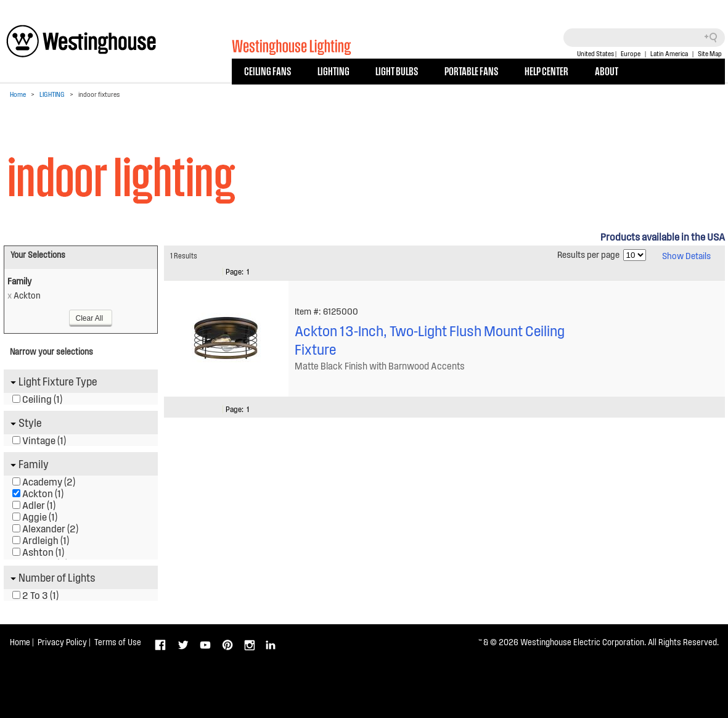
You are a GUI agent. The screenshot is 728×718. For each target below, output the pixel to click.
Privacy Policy (62, 642)
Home (18, 94)
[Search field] (644, 38)
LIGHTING (333, 70)
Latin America (669, 53)
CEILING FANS (268, 70)
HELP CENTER (546, 70)
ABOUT (607, 70)
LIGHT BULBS (397, 70)
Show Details (686, 255)
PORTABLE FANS (471, 70)
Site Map (710, 53)
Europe (631, 53)
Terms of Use (118, 642)
